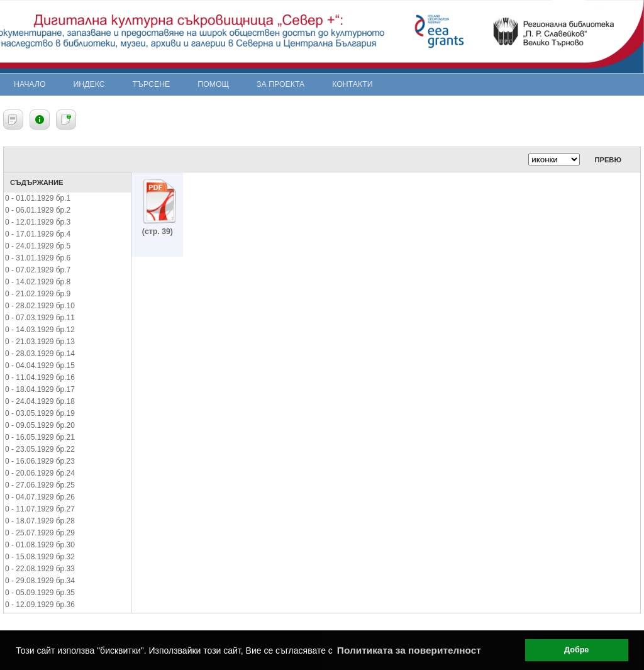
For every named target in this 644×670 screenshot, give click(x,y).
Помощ (213, 84)
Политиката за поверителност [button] (409, 650)
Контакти (352, 84)
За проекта (280, 84)
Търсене (152, 84)
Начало (30, 84)
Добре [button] (576, 650)
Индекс (89, 84)
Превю (608, 160)
